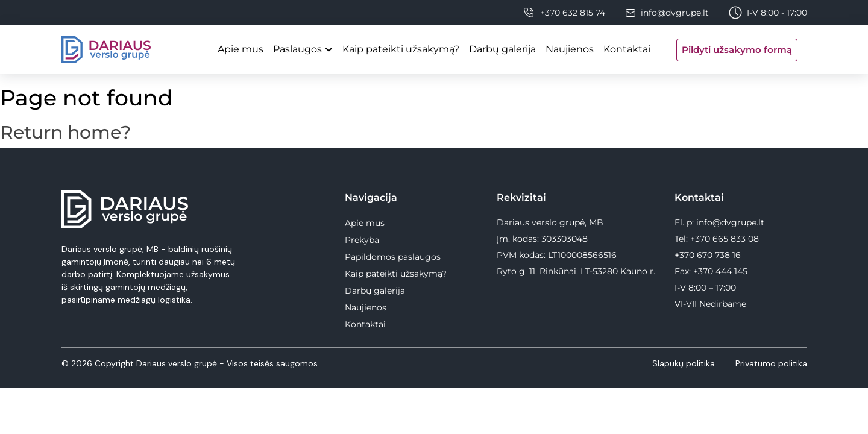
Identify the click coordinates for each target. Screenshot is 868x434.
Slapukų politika (685, 363)
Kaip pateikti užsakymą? (401, 49)
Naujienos (570, 49)
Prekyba (362, 240)
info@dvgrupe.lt (675, 13)
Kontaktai (627, 49)
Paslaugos (297, 49)
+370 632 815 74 (573, 13)
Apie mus (241, 49)
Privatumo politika (771, 363)
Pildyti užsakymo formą (737, 50)
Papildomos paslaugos (393, 257)
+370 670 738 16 (708, 255)
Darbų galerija (502, 49)
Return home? (65, 132)
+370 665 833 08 (725, 239)
